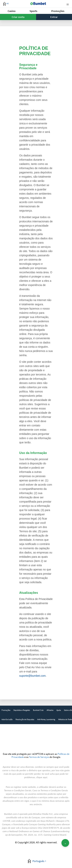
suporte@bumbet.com (32, 676)
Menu (68, 4)
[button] (12, 11)
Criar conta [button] (18, 17)
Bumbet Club (38, 710)
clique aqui (42, 777)
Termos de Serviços (39, 757)
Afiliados (50, 710)
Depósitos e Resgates (22, 710)
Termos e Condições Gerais (18, 790)
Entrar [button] (54, 17)
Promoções (58, 11)
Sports (33, 11)
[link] (6, 710)
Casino (12, 11)
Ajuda (59, 710)
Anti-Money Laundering (46, 719)
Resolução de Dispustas (25, 719)
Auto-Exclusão (7, 719)
